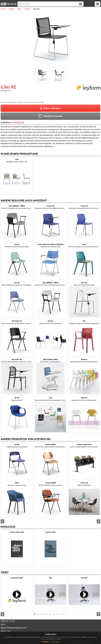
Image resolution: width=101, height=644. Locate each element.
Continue (46, 642)
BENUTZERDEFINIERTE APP (13, 628)
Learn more (55, 642)
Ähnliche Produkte (50, 116)
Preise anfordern (51, 108)
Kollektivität (18, 122)
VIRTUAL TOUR (8, 621)
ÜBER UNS (6, 631)
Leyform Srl (7, 91)
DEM (3, 624)
